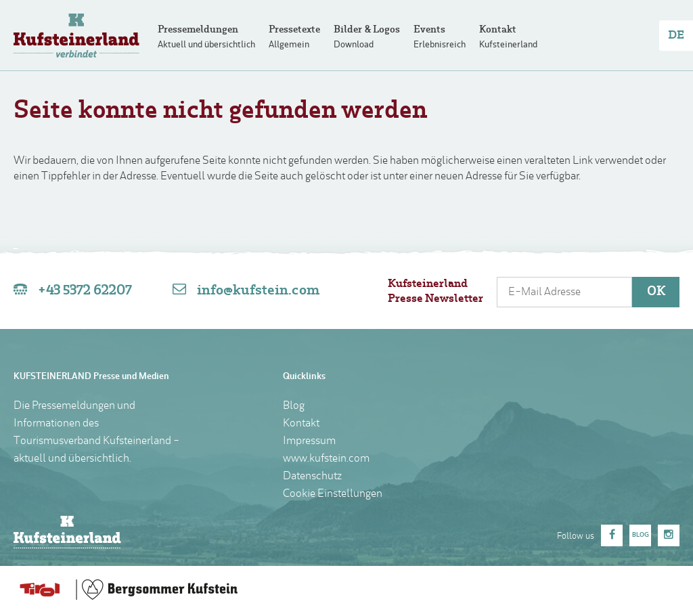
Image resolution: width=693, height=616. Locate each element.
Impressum (309, 441)
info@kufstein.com (258, 291)
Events (429, 30)
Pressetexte (294, 30)
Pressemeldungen (198, 30)
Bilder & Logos (367, 30)
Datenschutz (312, 477)
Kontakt (498, 30)
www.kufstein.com (326, 459)
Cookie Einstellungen (333, 494)
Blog (294, 406)
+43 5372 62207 (85, 291)
